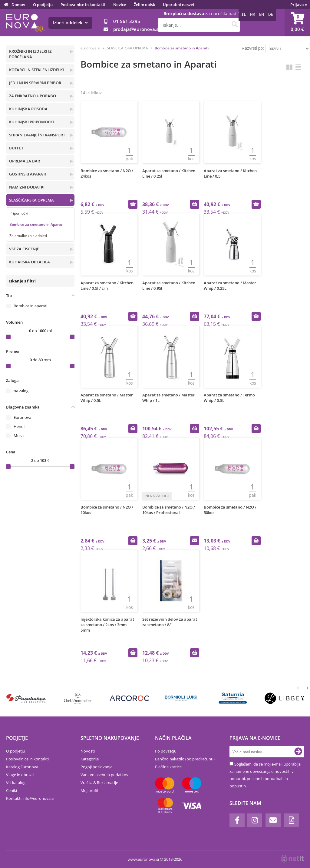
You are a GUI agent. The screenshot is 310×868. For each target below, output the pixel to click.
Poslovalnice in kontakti (83, 5)
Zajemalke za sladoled (28, 236)
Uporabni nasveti (179, 5)
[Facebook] (237, 820)
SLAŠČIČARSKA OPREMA (31, 200)
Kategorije (90, 759)
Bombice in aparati (30, 306)
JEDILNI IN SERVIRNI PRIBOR (35, 83)
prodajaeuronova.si (136, 29)
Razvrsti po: (253, 48)
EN (262, 14)
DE (271, 14)
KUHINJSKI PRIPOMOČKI (31, 122)
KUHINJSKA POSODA (28, 109)
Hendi (19, 426)
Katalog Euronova (22, 767)
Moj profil (89, 790)
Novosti (88, 751)
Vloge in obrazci (20, 775)
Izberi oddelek (70, 23)
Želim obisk (144, 5)
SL (244, 14)
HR (252, 14)
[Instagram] (255, 820)
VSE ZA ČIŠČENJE (24, 249)
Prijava (299, 5)
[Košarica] (297, 23)
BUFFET (16, 148)
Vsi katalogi (16, 783)
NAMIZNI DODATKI (27, 187)
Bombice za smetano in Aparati (36, 224)
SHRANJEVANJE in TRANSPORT (37, 135)
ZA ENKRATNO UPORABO (33, 96)
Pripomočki (19, 213)
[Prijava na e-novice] (298, 752)
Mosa (19, 436)
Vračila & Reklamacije (99, 783)
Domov (18, 5)
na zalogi (21, 391)
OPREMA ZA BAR (25, 161)
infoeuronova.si (38, 798)
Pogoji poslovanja (96, 767)
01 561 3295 (127, 21)
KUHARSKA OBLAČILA (30, 262)
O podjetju (43, 5)
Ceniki (12, 790)
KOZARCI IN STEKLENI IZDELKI (36, 70)
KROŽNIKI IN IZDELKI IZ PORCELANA (30, 54)
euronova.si (90, 48)
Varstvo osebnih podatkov (104, 775)
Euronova (22, 417)
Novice (120, 5)
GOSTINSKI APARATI (28, 174)
